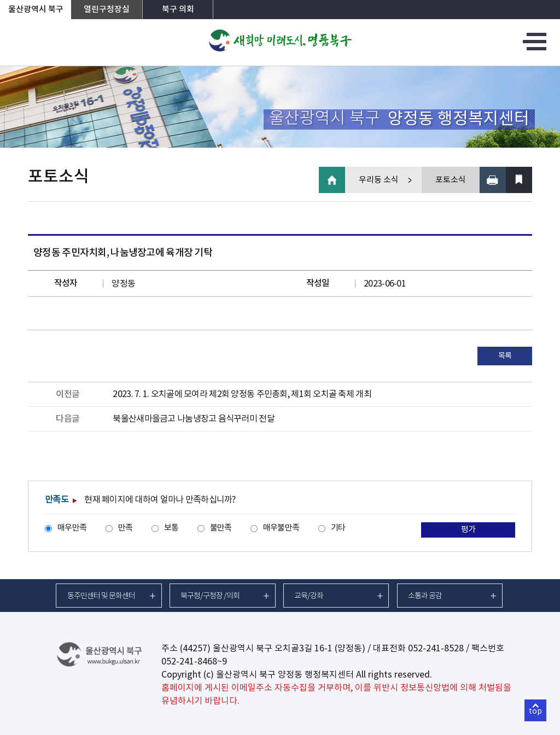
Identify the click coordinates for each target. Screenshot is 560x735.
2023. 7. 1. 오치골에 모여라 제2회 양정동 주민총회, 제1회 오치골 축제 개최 (242, 394)
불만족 (221, 528)
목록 (505, 356)
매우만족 (72, 528)
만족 (126, 528)
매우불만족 (281, 528)
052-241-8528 (436, 649)
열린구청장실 (107, 10)
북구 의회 (178, 10)
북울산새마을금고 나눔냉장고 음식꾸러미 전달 (193, 419)
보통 (171, 528)
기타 (338, 528)
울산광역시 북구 (36, 10)
